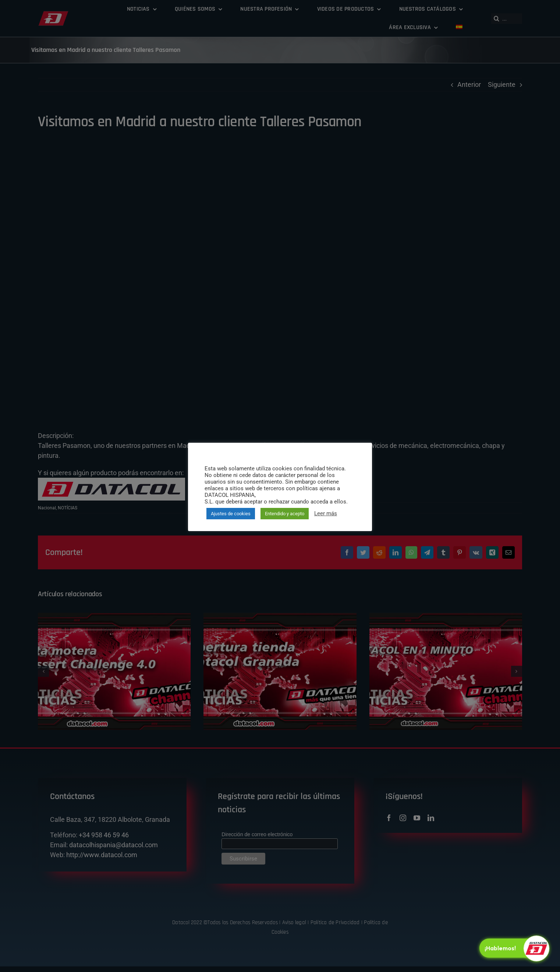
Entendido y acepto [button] (285, 514)
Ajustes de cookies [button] (231, 514)
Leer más (326, 513)
